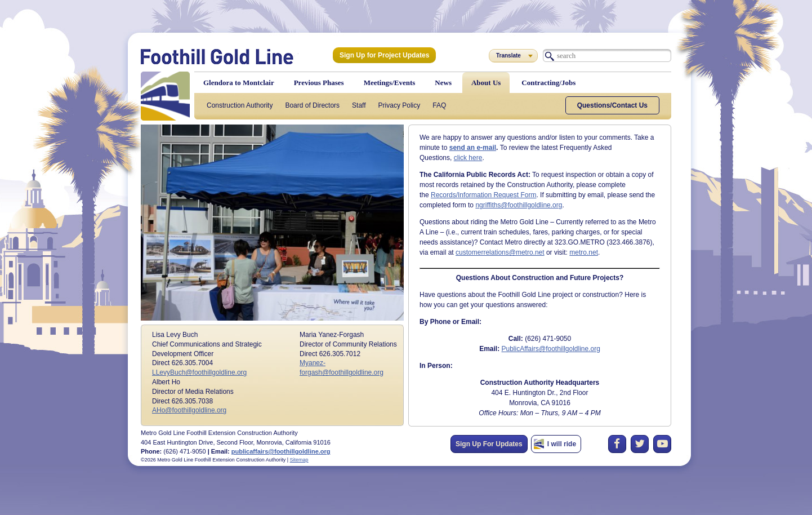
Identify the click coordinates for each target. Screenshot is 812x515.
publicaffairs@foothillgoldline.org (281, 451)
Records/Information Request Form (483, 195)
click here (468, 158)
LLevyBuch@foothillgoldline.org (199, 372)
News (443, 83)
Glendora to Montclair (239, 83)
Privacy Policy (400, 105)
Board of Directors (312, 105)
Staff (359, 105)
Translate (508, 56)
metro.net (584, 252)
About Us (486, 83)
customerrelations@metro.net (500, 252)
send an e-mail (473, 148)
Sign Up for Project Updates (384, 55)
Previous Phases (319, 83)
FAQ (439, 105)
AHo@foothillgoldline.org (189, 410)
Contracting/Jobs (548, 83)
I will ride (562, 444)
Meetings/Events (390, 83)
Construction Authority (240, 105)
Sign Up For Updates (489, 444)
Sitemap (299, 460)
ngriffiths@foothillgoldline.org (519, 205)
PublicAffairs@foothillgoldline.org (550, 349)
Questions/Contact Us (612, 105)
